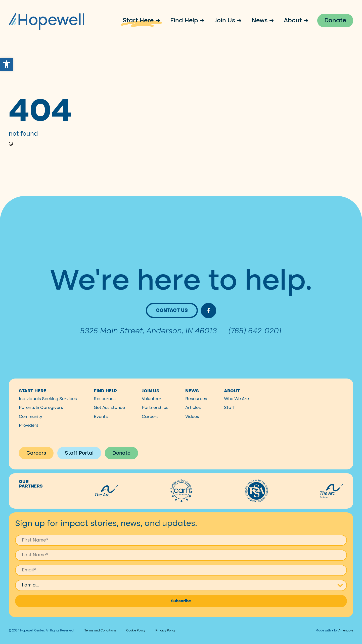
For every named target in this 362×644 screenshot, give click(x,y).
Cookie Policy (136, 635)
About (293, 21)
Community (31, 421)
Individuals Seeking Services (48, 403)
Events (101, 421)
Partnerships (155, 412)
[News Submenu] (273, 21)
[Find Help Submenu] (204, 21)
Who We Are (236, 403)
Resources (105, 403)
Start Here (138, 21)
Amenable (346, 635)
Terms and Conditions (100, 635)
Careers (150, 421)
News (260, 21)
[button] (7, 64)
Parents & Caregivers (41, 412)
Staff (229, 412)
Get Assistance (109, 412)
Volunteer (152, 403)
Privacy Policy (165, 635)
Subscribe (181, 606)
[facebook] (209, 315)
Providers (29, 430)
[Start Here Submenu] (159, 21)
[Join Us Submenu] (241, 21)
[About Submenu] (308, 21)
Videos (192, 421)
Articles (193, 412)
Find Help (184, 21)
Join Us (225, 21)
